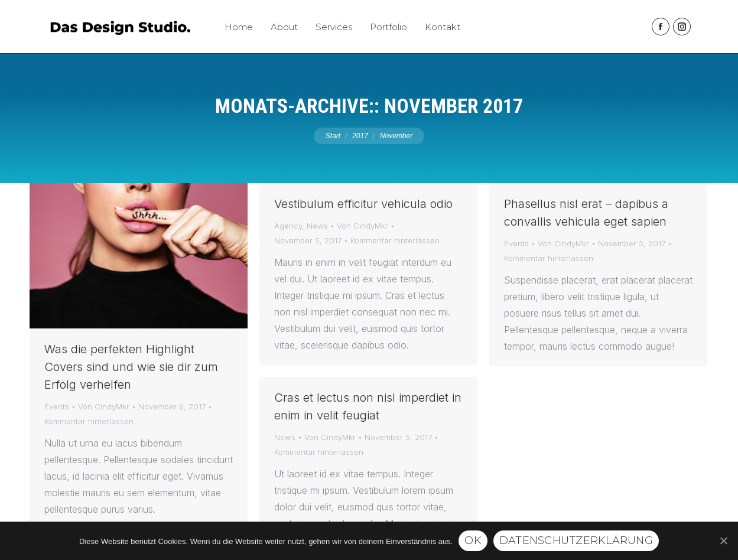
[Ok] (723, 541)
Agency (288, 226)
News (317, 226)
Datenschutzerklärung (576, 541)
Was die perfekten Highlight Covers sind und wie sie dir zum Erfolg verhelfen (131, 367)
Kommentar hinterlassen (89, 421)
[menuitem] (239, 27)
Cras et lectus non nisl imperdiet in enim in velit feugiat (368, 406)
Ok (473, 541)
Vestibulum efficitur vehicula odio (363, 204)
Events (57, 406)
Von (104, 406)
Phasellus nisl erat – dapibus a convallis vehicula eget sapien (586, 213)
